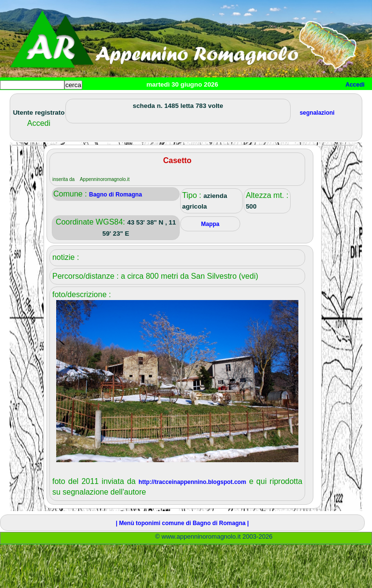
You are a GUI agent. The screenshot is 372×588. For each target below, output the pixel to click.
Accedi (355, 85)
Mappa (210, 224)
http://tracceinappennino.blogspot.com (192, 482)
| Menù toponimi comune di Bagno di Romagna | (182, 523)
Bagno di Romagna (116, 195)
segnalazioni (317, 113)
